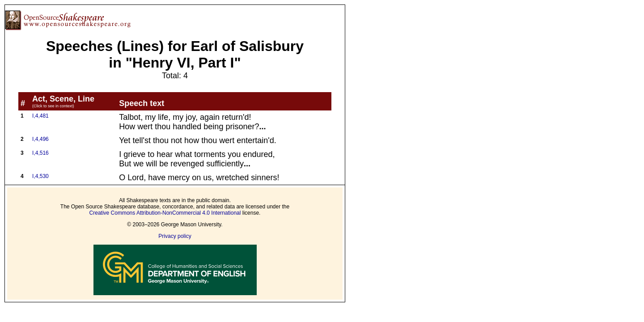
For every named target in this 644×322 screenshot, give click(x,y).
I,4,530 (40, 176)
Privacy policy (175, 236)
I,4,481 (40, 116)
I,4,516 (40, 153)
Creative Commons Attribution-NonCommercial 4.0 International (165, 213)
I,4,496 (40, 139)
